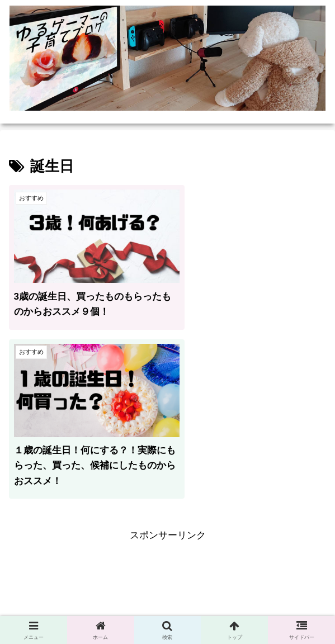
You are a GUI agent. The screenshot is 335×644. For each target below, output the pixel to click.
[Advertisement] (167, 457)
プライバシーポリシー (88, 608)
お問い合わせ (247, 608)
